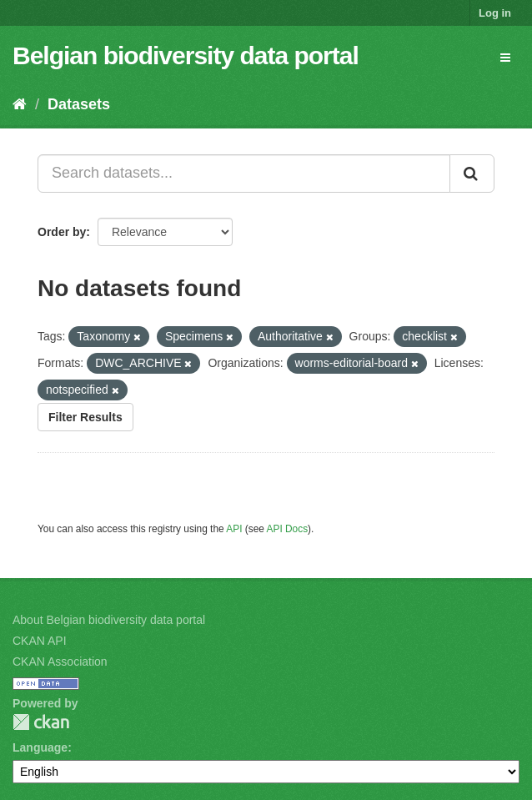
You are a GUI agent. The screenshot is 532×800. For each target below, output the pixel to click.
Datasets (79, 104)
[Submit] (472, 174)
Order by (62, 232)
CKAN (41, 722)
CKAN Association (60, 662)
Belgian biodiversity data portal (186, 55)
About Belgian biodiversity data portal (109, 620)
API (234, 529)
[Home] (20, 104)
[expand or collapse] (505, 58)
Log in (495, 13)
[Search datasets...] (244, 174)
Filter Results (85, 417)
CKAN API (40, 641)
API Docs (288, 529)
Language (40, 747)
